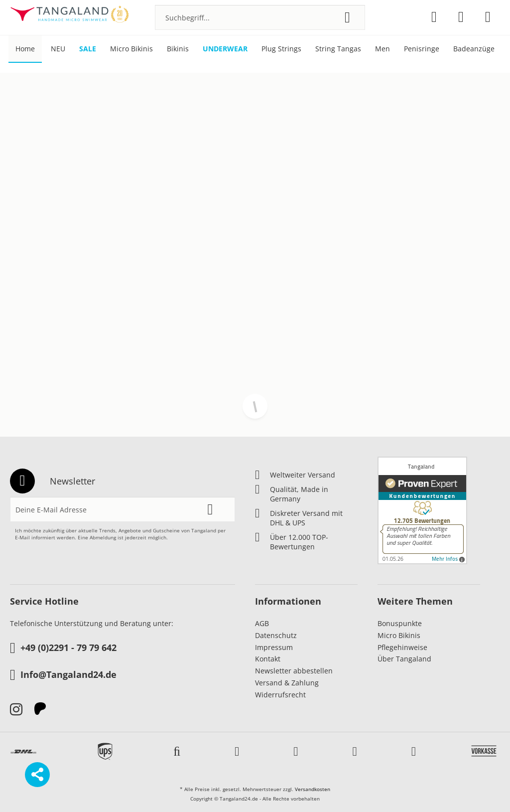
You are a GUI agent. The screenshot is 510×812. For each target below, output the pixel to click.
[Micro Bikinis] (131, 49)
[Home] (25, 49)
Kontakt (268, 659)
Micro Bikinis (399, 635)
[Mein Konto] (461, 17)
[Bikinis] (178, 49)
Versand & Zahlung (287, 683)
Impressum (274, 647)
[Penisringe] (422, 49)
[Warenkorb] (488, 17)
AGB (262, 623)
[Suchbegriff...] (260, 17)
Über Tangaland (404, 659)
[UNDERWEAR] (225, 49)
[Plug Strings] (281, 49)
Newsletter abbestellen (294, 671)
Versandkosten (313, 789)
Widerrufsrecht (280, 695)
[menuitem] (260, 17)
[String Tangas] (338, 49)
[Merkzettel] (434, 17)
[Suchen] (347, 17)
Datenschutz (276, 635)
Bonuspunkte (400, 623)
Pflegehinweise (402, 647)
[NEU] (58, 49)
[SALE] (88, 49)
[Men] (382, 49)
